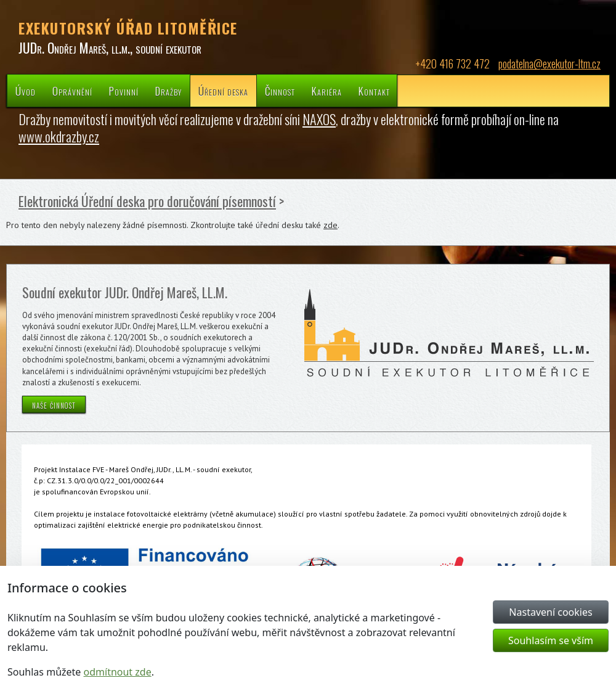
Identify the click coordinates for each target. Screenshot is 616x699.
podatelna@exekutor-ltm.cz (549, 63)
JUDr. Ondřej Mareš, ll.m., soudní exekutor (110, 47)
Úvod (26, 91)
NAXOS (319, 119)
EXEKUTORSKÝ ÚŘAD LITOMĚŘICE (128, 28)
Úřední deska (223, 91)
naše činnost (54, 404)
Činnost (280, 91)
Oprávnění (72, 91)
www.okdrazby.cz (59, 136)
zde (330, 225)
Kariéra (327, 91)
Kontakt (374, 91)
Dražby (168, 91)
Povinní (124, 91)
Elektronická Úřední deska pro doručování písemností (147, 201)
